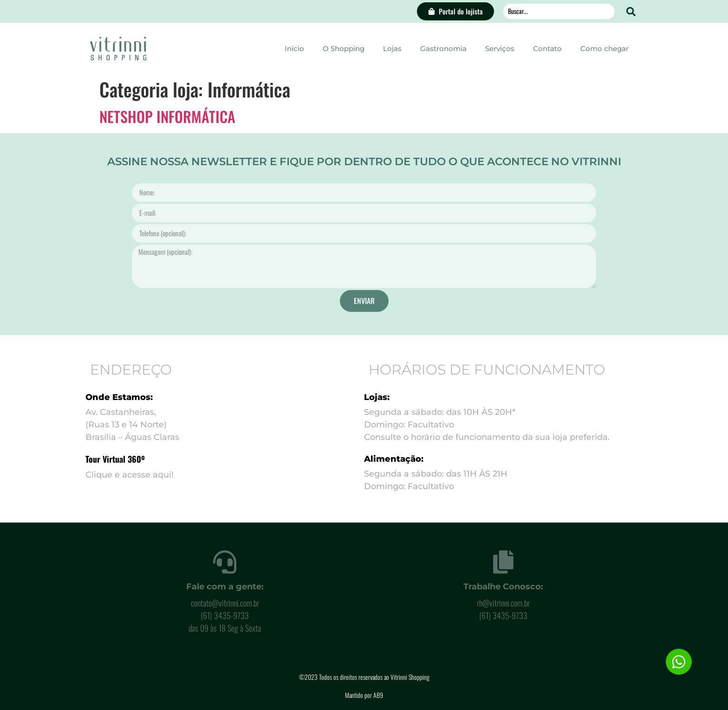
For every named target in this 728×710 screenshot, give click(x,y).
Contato (547, 48)
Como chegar (604, 48)
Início (294, 48)
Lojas (392, 48)
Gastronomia (443, 48)
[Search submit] (631, 12)
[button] (679, 662)
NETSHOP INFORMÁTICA (167, 116)
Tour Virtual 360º (115, 459)
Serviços (500, 48)
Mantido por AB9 (364, 695)
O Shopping (344, 48)
